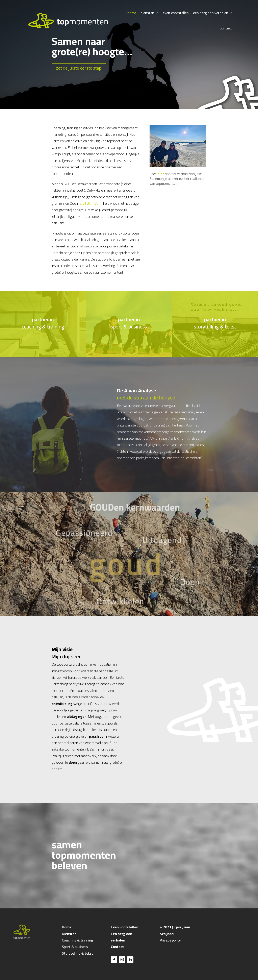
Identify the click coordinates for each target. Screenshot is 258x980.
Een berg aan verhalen (122, 937)
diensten (147, 13)
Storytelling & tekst (78, 953)
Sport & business (75, 947)
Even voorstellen (125, 927)
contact (226, 28)
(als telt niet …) (91, 203)
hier (161, 174)
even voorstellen (176, 13)
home (132, 13)
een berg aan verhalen (211, 13)
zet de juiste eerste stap (79, 68)
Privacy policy (170, 940)
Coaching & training (78, 940)
